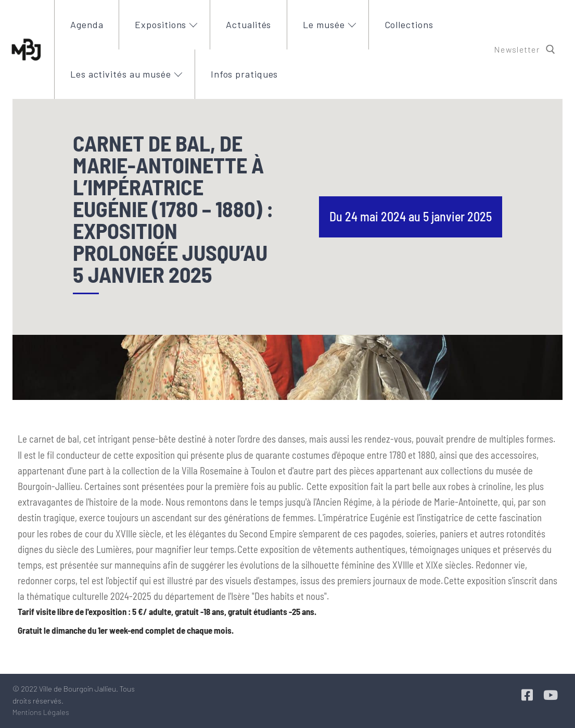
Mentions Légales (41, 712)
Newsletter (517, 49)
